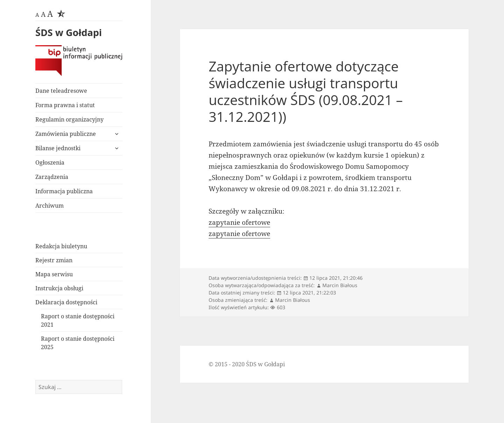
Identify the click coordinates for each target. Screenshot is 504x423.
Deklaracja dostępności (66, 302)
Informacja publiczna (64, 191)
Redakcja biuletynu (61, 246)
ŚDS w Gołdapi (69, 32)
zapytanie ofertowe (239, 222)
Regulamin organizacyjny (69, 119)
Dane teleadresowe (61, 91)
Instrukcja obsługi (59, 288)
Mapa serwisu (54, 274)
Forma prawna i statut (65, 105)
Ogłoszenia (50, 162)
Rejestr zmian (54, 260)
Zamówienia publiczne (66, 134)
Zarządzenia (52, 177)
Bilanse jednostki (58, 148)
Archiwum (50, 206)
